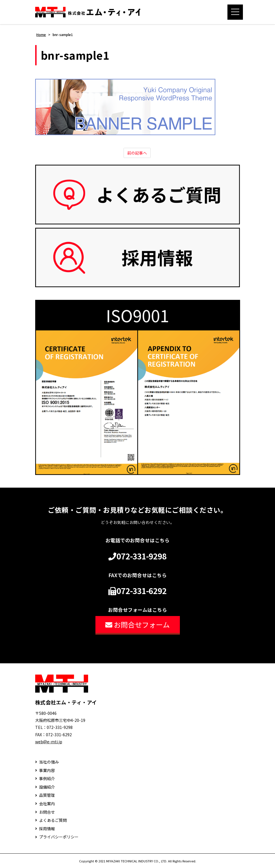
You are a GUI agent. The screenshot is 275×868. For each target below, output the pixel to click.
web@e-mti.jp (49, 742)
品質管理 (47, 795)
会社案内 (47, 804)
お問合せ (47, 812)
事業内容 (47, 770)
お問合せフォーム (137, 624)
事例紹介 (47, 779)
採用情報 (47, 829)
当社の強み (49, 762)
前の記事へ (137, 153)
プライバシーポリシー (59, 837)
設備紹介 (47, 787)
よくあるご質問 (53, 820)
